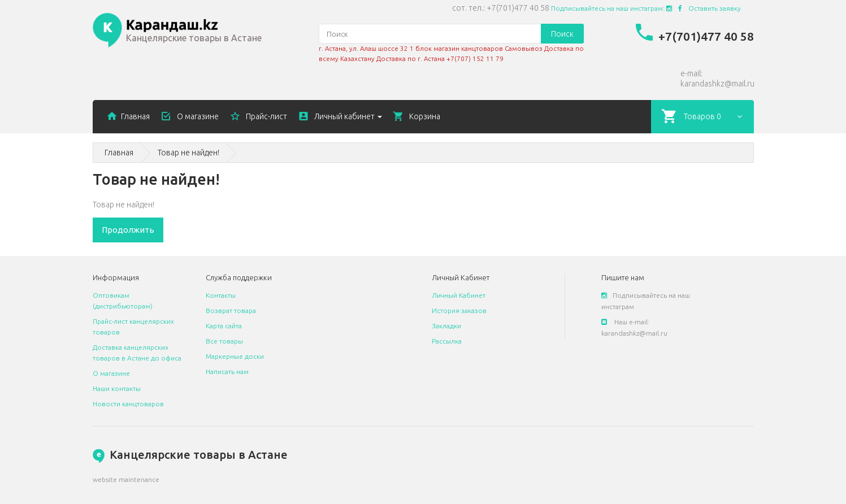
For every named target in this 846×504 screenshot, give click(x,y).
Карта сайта (224, 326)
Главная (119, 153)
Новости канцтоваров (128, 404)
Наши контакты (117, 388)
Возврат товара (231, 310)
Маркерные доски (235, 356)
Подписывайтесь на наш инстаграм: (611, 8)
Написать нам (227, 372)
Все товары (224, 341)
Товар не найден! (188, 153)
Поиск (562, 34)
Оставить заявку (715, 8)
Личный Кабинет (459, 295)
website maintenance (126, 479)
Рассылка (447, 341)
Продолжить (128, 230)
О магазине (111, 373)
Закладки (446, 326)
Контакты (221, 295)
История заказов (459, 310)
